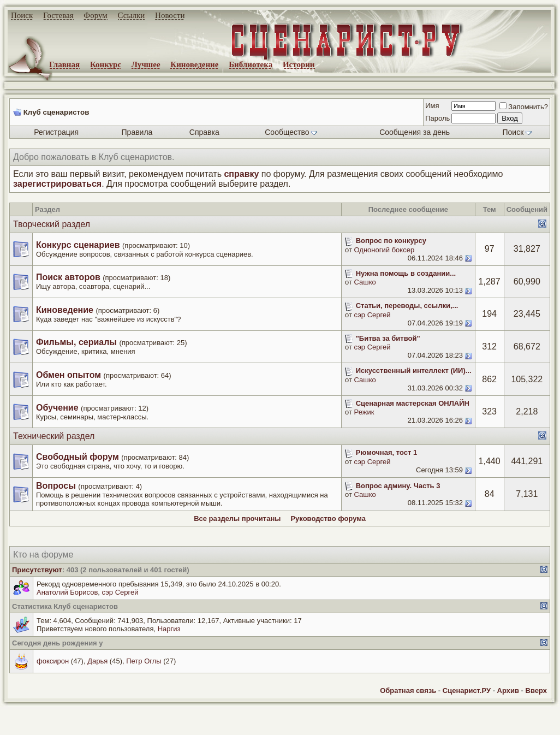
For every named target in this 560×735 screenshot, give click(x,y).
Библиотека (251, 64)
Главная (64, 64)
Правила (137, 132)
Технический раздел (54, 436)
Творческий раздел (52, 224)
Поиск (22, 15)
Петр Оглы (144, 661)
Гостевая (58, 15)
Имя (432, 106)
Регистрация (56, 132)
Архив (508, 690)
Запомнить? (524, 107)
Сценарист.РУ (467, 690)
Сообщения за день (415, 132)
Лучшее (146, 64)
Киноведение (194, 64)
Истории (299, 64)
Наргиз (169, 629)
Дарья (97, 661)
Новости (170, 15)
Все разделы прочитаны (237, 518)
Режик (364, 412)
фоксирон (53, 661)
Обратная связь (408, 690)
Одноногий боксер (385, 250)
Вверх (536, 690)
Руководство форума (328, 518)
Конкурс (106, 64)
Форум (95, 15)
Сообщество (291, 132)
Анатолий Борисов (67, 592)
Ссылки (132, 15)
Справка (204, 132)
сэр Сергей (373, 315)
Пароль (437, 118)
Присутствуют (37, 570)
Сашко (365, 282)
